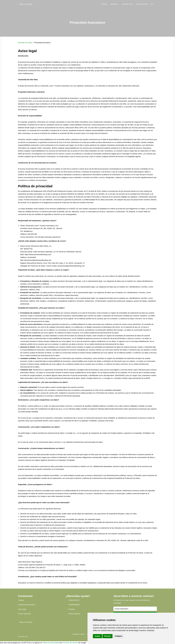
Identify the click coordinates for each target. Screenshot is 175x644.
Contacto (72, 609)
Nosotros (104, 4)
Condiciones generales (27, 605)
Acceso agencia (74, 614)
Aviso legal (22, 609)
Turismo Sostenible (142, 4)
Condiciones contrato (79, 634)
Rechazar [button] (108, 636)
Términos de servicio (70, 643)
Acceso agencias (24, 614)
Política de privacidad (50, 643)
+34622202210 (74, 600)
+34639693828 (74, 605)
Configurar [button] (118, 636)
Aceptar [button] (97, 636)
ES (152, 4)
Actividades (114, 4)
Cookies (21, 600)
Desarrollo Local (127, 4)
